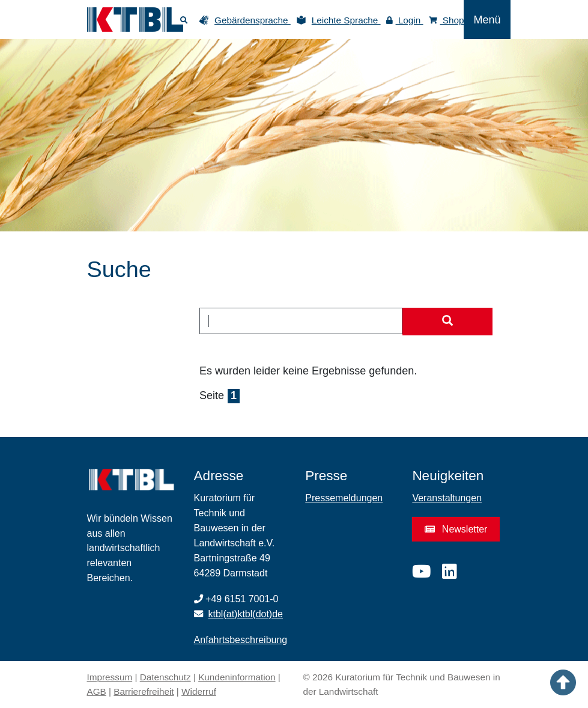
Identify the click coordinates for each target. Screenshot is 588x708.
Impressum (110, 677)
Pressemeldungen (344, 498)
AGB (97, 691)
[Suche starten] (447, 322)
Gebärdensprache (253, 20)
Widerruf (199, 691)
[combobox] (301, 321)
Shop (447, 20)
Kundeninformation (237, 677)
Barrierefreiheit (144, 691)
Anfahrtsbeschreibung (241, 640)
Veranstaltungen (447, 498)
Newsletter (456, 529)
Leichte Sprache (346, 20)
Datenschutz (165, 677)
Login (405, 20)
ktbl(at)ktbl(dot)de (246, 614)
